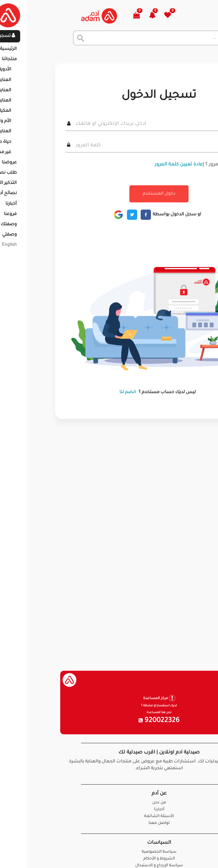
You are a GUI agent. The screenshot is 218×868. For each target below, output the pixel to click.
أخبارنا (109, 810)
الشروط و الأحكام (109, 859)
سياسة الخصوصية (109, 852)
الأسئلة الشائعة (109, 817)
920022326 (109, 721)
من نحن (109, 803)
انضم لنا (78, 392)
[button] (106, 16)
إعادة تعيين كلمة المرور (129, 165)
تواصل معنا (191, 854)
